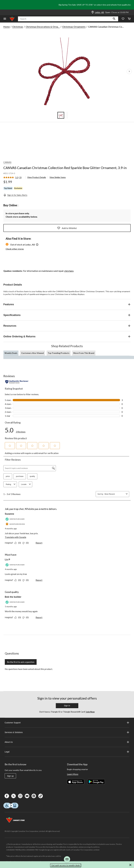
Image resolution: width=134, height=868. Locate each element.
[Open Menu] (5, 19)
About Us (67, 742)
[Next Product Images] (129, 71)
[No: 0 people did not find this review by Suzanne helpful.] (26, 543)
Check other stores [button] (15, 249)
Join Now (90, 712)
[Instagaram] (20, 796)
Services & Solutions (67, 732)
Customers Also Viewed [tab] (33, 353)
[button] (114, 19)
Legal (67, 752)
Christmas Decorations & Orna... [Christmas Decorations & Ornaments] (43, 27)
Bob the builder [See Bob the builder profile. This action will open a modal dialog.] (13, 597)
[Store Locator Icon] (93, 12)
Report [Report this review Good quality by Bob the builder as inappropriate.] (39, 617)
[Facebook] (7, 796)
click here (69, 271)
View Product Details (37, 177)
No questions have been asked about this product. (29, 669)
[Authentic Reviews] (17, 382)
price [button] (8, 476)
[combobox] (115, 494)
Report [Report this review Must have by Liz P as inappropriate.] (39, 580)
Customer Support (67, 723)
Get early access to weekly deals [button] (66, 865)
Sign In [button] (67, 706)
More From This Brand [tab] (84, 353)
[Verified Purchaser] (15, 519)
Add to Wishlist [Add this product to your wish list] (67, 228)
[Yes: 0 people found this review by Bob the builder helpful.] (18, 617)
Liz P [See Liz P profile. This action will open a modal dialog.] (7, 560)
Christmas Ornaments (74, 27)
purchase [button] (20, 476)
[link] (14, 178)
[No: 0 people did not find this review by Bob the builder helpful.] (26, 617)
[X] (14, 796)
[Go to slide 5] (73, 115)
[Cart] (129, 19)
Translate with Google (15, 537)
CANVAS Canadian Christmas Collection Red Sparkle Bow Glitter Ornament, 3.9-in (65, 168)
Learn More (73, 774)
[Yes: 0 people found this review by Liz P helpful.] (18, 580)
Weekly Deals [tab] (11, 353)
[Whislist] (123, 19)
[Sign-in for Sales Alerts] (15, 195)
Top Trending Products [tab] (59, 353)
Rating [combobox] (11, 484)
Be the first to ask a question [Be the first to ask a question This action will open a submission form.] (21, 662)
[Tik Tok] (41, 796)
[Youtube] (27, 796)
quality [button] (32, 476)
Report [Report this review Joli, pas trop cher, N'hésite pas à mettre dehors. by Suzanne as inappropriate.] (39, 543)
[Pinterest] (34, 796)
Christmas (18, 27)
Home (7, 27)
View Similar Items (58, 177)
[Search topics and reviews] (30, 468)
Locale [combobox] (26, 484)
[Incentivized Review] (15, 524)
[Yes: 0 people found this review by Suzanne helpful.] (18, 543)
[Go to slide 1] (61, 115)
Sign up (10, 776)
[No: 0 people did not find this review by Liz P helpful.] (26, 580)
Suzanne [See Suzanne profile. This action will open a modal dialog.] (9, 514)
